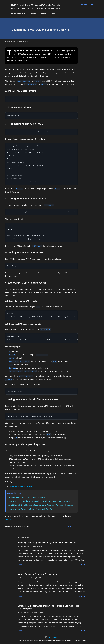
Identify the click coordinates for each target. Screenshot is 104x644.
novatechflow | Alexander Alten (36, 5)
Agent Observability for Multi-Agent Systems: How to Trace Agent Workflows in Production (41, 505)
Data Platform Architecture (20, 526)
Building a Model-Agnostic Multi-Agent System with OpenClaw (31, 509)
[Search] (84, 5)
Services (8, 519)
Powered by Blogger (52, 637)
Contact (44, 13)
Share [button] (70, 526)
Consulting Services (18, 13)
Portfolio (33, 13)
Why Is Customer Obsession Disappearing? (38, 574)
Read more (82, 565)
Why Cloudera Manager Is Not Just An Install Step (27, 497)
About (53, 13)
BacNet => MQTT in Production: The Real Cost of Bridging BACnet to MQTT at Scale (39, 501)
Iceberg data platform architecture (20, 486)
